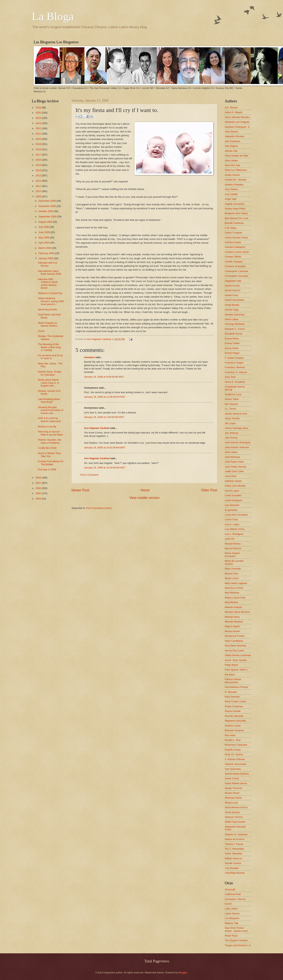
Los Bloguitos (232, 918)
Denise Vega (232, 310)
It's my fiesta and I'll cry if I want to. (50, 357)
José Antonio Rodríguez (238, 442)
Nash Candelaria (234, 641)
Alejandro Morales (235, 136)
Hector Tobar (232, 399)
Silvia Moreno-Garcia (236, 807)
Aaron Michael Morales (237, 117)
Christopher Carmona (236, 271)
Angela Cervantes (234, 204)
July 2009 (44, 227)
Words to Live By (47, 427)
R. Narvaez (231, 692)
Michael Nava (232, 617)
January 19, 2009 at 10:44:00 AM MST (105, 468)
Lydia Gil (229, 539)
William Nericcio (233, 858)
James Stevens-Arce (236, 414)
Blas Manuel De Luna (236, 218)
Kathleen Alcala (233, 481)
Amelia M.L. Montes (236, 180)
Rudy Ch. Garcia (234, 754)
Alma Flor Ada (232, 165)
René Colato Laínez (236, 701)
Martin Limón (232, 578)
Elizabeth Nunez (234, 334)
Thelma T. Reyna (234, 844)
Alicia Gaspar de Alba (236, 156)
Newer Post (80, 490)
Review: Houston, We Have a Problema (50, 441)
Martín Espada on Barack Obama (47, 324)
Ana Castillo (231, 194)
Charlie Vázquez (234, 262)
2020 (39, 139)
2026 (39, 108)
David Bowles (232, 305)
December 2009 (47, 201)
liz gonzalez (231, 510)
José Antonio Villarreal (237, 447)
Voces (41, 331)
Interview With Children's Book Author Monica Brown (48, 283)
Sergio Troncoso (234, 788)
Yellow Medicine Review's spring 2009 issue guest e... (51, 301)
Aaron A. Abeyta (233, 112)
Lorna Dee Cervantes (236, 515)
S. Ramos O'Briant (235, 759)
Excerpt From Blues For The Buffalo (51, 463)
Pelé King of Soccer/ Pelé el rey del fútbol (50, 433)
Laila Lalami (231, 909)
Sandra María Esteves (237, 774)
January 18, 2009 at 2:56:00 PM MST (104, 417)
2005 (39, 493)
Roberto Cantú (233, 726)
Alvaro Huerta (232, 175)
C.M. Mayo (231, 228)
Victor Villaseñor (234, 854)
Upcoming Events (47, 309)
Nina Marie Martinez (236, 646)
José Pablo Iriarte (234, 462)
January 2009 (46, 258)
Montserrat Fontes (235, 636)
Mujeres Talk (232, 923)
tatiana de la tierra (234, 839)
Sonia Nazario (232, 812)
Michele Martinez (234, 622)
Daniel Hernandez (234, 300)
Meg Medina (231, 602)
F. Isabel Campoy (234, 358)
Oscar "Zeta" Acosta (236, 660)
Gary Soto (230, 377)
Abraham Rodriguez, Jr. (238, 127)
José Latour (231, 452)
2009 (39, 196)
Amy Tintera (231, 189)
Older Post (209, 490)
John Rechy (231, 438)
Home (145, 490)
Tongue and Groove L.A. (238, 945)
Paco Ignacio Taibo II (236, 670)
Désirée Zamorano (235, 315)
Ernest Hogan (232, 353)
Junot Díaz (231, 476)
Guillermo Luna (233, 394)
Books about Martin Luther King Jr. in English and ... (48, 383)
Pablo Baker (231, 665)
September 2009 (48, 217)
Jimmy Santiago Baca (237, 428)
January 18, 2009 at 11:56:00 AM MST (105, 397)
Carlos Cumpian (233, 233)
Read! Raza (231, 936)
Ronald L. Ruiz (233, 740)
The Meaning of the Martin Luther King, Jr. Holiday (50, 347)
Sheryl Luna (231, 803)
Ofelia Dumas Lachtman (238, 655)
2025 (39, 113)
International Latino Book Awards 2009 (49, 272)
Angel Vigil (231, 199)
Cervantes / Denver (235, 899)
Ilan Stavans (231, 404)
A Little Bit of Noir (47, 448)
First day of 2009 (47, 469)
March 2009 (45, 248)
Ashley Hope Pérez (235, 209)
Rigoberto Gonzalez (236, 721)
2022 (39, 128)
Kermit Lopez (232, 491)
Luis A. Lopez (232, 524)
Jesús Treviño (232, 418)
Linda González (233, 495)
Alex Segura (231, 146)
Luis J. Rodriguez (234, 534)
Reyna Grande (233, 711)
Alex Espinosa (232, 141)
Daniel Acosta (232, 286)
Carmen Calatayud (235, 247)
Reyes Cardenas (234, 706)
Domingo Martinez (235, 324)
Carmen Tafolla (233, 257)
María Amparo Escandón (232, 555)
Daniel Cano (231, 295)
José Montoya (232, 457)
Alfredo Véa (231, 151)
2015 (39, 165)
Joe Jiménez (232, 433)
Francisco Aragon (234, 363)
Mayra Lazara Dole (235, 598)
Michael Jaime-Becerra (237, 612)
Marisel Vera (232, 574)
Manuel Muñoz (233, 544)
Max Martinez (232, 593)
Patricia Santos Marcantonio (233, 681)
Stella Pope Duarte (235, 822)
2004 (39, 499)
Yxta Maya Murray (235, 873)
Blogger (183, 973)
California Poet (233, 894)
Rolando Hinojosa (234, 730)
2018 (39, 149)
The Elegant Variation (236, 940)
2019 (39, 144)
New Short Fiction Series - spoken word (236, 929)
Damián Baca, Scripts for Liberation (50, 373)
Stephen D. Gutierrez (236, 834)
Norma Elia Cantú (234, 651)
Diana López (232, 319)
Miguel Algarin (232, 626)
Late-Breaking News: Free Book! (49, 401)
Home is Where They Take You (49, 455)
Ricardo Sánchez (234, 716)
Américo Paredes (234, 185)
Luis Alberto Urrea (234, 529)
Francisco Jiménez (235, 367)
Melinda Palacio (233, 607)
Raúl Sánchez (232, 697)
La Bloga (53, 16)
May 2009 (44, 238)
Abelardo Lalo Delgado (237, 122)
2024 (39, 118)
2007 (39, 483)
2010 (39, 191)
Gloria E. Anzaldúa (235, 382)
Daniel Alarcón (233, 290)
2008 (39, 478)
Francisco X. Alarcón (236, 372)
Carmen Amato (233, 242)
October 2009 (46, 211)
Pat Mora (230, 675)
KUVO (228, 904)
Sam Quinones (233, 769)
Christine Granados (235, 266)
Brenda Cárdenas (234, 223)
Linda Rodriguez (234, 500)
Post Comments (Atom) (99, 508)
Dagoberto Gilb (233, 281)
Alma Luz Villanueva (236, 170)
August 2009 (46, 222)
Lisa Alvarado (232, 505)
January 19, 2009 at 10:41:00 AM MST (105, 448)
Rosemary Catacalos (236, 745)
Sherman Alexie (233, 798)
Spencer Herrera (234, 817)
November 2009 (47, 206)
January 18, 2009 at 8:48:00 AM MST (104, 377)
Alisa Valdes (231, 161)
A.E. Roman (231, 108)
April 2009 (44, 243)
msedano (89, 357)
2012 (39, 181)
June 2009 (44, 232)
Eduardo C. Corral (235, 329)
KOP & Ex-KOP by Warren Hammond (49, 420)
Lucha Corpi (231, 519)
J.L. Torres (230, 409)
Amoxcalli (230, 889)
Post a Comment (89, 475)
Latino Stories (232, 913)
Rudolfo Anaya (233, 750)
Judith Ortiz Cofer (234, 471)
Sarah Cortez (232, 778)
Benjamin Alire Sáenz (236, 213)
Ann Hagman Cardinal (99, 339)
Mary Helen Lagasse (236, 583)
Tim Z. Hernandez (234, 849)
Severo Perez (232, 793)
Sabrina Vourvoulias (236, 764)
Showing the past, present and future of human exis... (51, 410)
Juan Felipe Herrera (236, 467)
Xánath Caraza (233, 863)
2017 (39, 155)
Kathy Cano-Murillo (235, 486)
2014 (39, 170)
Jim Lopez (230, 423)
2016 (39, 160)
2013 (39, 175)
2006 (39, 488)
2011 (39, 186)
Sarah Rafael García (236, 783)
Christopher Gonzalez (237, 276)
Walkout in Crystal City (50, 293)
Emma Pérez (232, 339)
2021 (39, 134)
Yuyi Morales (232, 868)
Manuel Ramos (233, 548)
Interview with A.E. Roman (48, 264)
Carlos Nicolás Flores (236, 238)
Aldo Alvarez (232, 132)
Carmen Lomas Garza (237, 252)
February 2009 (47, 253)
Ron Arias (230, 735)
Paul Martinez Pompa (236, 687)
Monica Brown (232, 631)
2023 (39, 123)
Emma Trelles (232, 343)
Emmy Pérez (232, 348)
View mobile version (144, 498)
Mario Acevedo (233, 569)
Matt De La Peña (234, 588)
